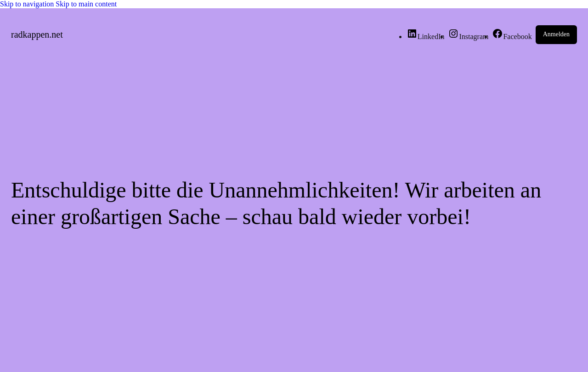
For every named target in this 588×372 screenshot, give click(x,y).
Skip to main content (86, 4)
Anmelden (556, 34)
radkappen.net (37, 34)
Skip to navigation (28, 4)
